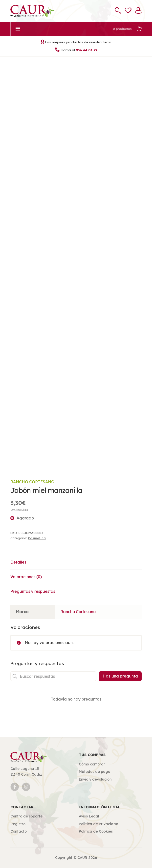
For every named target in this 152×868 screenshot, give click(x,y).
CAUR (82, 858)
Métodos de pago (95, 772)
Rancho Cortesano (32, 482)
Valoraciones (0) (26, 577)
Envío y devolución (95, 779)
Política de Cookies (96, 831)
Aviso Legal (89, 816)
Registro (18, 824)
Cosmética (37, 538)
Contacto (19, 831)
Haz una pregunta (120, 676)
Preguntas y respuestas (33, 591)
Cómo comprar (92, 764)
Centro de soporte (26, 816)
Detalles (18, 562)
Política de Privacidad (99, 824)
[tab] (76, 562)
